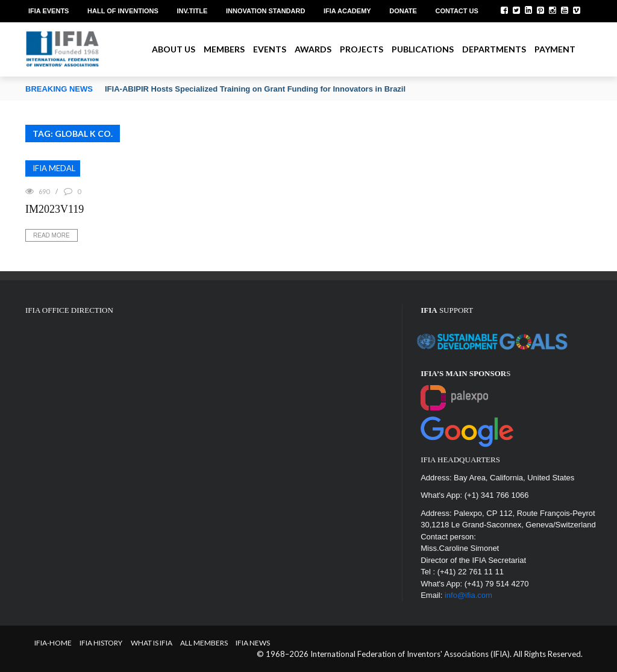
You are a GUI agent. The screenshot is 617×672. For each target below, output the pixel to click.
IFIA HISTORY (101, 643)
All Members (204, 643)
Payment (555, 49)
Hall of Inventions (123, 11)
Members (224, 49)
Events (270, 49)
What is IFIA (152, 643)
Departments (494, 49)
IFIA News (253, 643)
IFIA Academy (347, 11)
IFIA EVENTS (49, 11)
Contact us (457, 11)
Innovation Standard (265, 11)
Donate (403, 11)
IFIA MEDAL (54, 168)
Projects (362, 49)
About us (174, 49)
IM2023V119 (55, 209)
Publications (423, 49)
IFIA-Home (53, 643)
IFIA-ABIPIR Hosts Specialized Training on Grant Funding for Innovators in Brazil (255, 89)
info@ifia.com (468, 595)
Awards (313, 49)
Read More (52, 235)
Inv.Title (192, 11)
